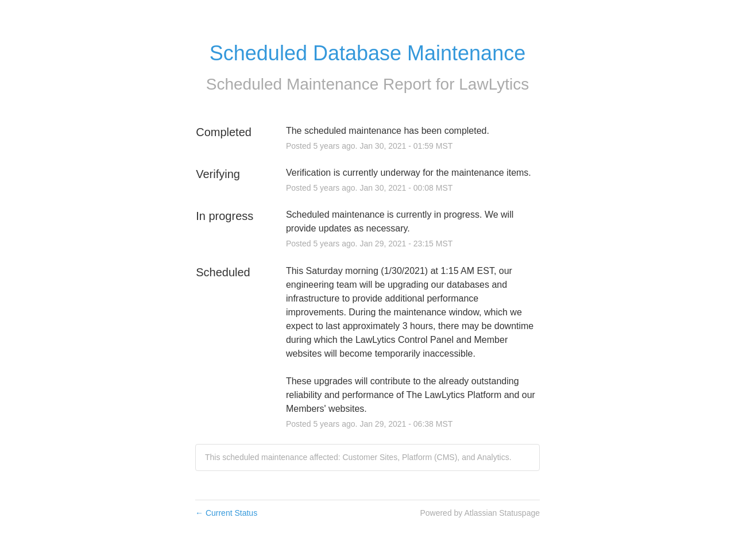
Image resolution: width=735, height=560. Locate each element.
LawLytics (494, 84)
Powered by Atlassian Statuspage (480, 513)
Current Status (226, 513)
